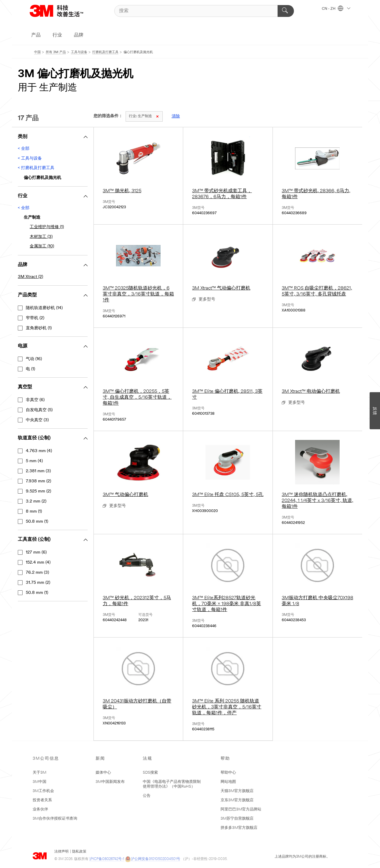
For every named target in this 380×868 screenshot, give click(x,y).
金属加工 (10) (42, 246)
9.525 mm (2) (38, 491)
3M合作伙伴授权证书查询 (55, 819)
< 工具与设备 (30, 159)
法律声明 (61, 852)
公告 (147, 796)
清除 (176, 116)
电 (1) (30, 369)
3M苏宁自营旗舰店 (237, 819)
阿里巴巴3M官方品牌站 (241, 809)
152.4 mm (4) (38, 563)
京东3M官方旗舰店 (237, 800)
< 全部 (24, 149)
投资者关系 (42, 800)
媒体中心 (103, 773)
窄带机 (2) (35, 318)
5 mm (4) (34, 461)
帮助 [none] (225, 759)
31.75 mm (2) (38, 583)
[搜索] (204, 11)
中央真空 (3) (37, 420)
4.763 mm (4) (39, 451)
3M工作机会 (43, 791)
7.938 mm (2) (38, 481)
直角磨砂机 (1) (39, 328)
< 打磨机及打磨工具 (36, 168)
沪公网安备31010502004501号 (153, 859)
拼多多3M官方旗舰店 (239, 828)
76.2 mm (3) (37, 573)
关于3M (39, 773)
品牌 (79, 35)
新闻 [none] (100, 759)
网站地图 (228, 782)
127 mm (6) (36, 553)
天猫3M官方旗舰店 (237, 791)
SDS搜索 (150, 773)
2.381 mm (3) (38, 471)
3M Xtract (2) (30, 277)
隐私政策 (79, 852)
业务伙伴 (40, 809)
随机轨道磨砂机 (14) (44, 308)
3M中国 (39, 782)
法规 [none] (148, 759)
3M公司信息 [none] (46, 759)
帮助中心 (228, 773)
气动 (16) (34, 359)
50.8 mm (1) (37, 522)
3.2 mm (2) (36, 501)
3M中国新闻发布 (110, 782)
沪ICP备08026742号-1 (107, 859)
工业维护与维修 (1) (47, 227)
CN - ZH (336, 9)
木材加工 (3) (41, 237)
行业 (57, 35)
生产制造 (144, 116)
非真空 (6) (35, 400)
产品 (36, 35)
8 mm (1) (34, 512)
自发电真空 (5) (39, 410)
